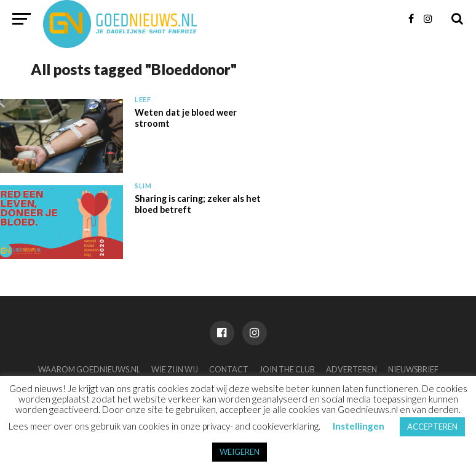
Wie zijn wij (175, 369)
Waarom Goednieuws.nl (89, 369)
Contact (229, 369)
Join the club (287, 369)
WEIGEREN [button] (240, 452)
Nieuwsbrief (413, 369)
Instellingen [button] (359, 426)
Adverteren (351, 369)
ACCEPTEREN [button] (432, 427)
